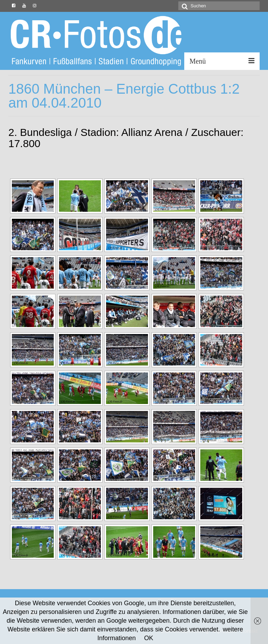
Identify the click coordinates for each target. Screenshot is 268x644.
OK (149, 638)
